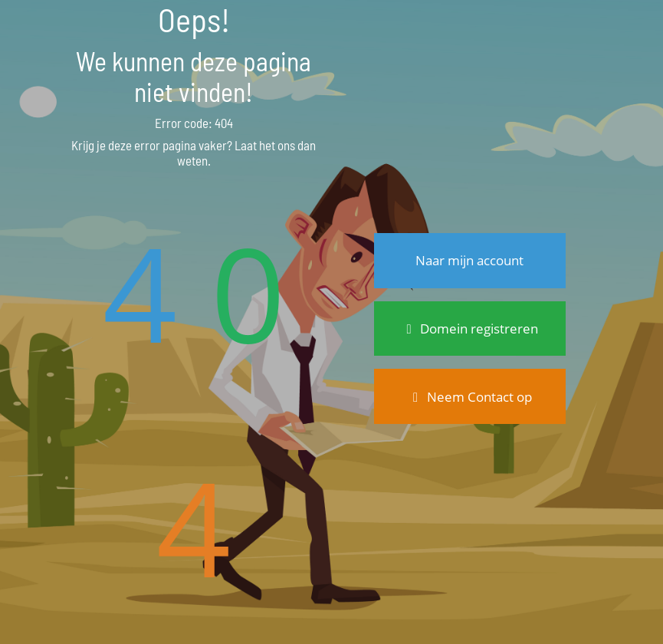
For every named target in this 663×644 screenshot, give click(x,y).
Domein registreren (470, 329)
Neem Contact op (469, 397)
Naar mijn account (469, 260)
